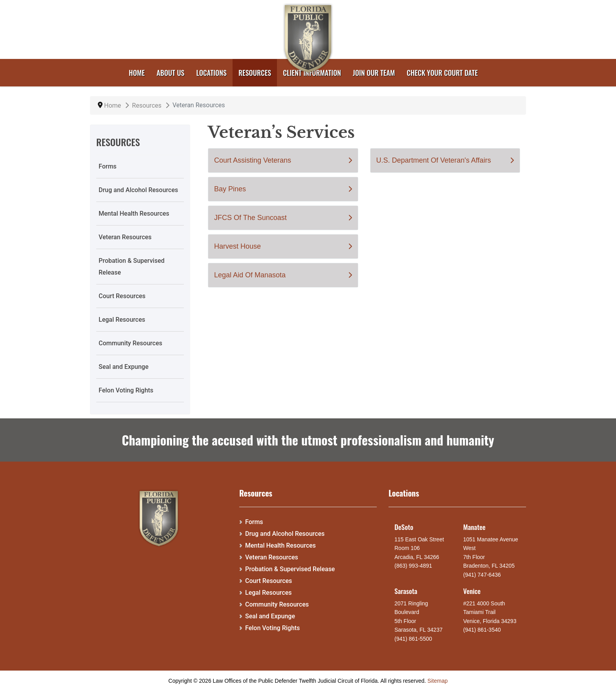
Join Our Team (374, 73)
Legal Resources (122, 320)
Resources (255, 73)
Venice (472, 591)
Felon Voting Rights (126, 390)
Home (137, 73)
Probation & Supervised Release (132, 267)
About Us (171, 73)
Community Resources (130, 343)
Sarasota (406, 591)
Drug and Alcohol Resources (138, 190)
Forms (108, 166)
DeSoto (404, 527)
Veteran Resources (125, 237)
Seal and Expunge (124, 367)
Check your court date (442, 73)
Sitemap (437, 681)
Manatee (474, 527)
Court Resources (122, 296)
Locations (212, 73)
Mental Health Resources (134, 214)
